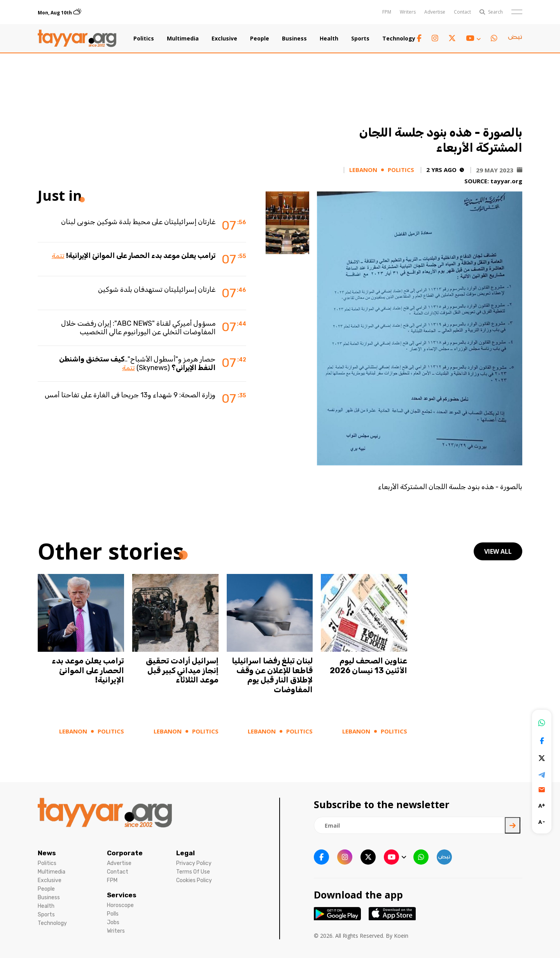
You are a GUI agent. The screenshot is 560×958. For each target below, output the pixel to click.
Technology (399, 39)
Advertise (435, 12)
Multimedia (183, 39)
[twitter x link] (452, 38)
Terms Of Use (193, 872)
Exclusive (224, 39)
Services (122, 895)
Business (294, 39)
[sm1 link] (515, 39)
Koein (401, 936)
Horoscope (120, 905)
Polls (113, 914)
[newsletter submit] (513, 825)
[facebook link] (419, 38)
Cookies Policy (194, 880)
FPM (387, 12)
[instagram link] (435, 38)
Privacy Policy (194, 863)
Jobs (113, 922)
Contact (462, 12)
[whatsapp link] (494, 38)
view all (498, 551)
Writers (408, 12)
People (260, 39)
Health (329, 39)
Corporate (125, 853)
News (47, 853)
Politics (144, 39)
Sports (360, 39)
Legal (185, 853)
